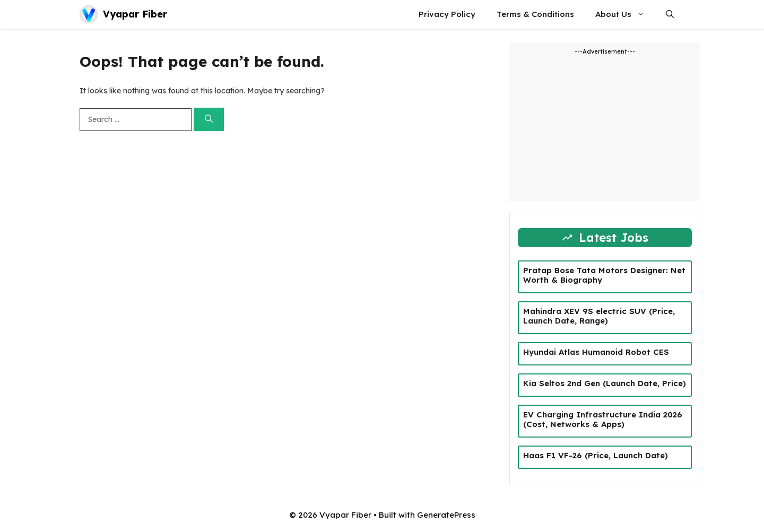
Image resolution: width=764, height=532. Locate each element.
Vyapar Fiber (135, 14)
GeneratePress (446, 515)
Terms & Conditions (535, 14)
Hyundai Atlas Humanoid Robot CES (596, 352)
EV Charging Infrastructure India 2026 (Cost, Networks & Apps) (603, 419)
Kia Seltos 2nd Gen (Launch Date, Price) (605, 383)
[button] (670, 14)
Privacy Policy (447, 14)
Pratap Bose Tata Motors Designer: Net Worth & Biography (604, 275)
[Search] (209, 120)
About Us (625, 14)
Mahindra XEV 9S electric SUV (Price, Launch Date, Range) (599, 316)
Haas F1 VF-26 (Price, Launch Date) (596, 455)
